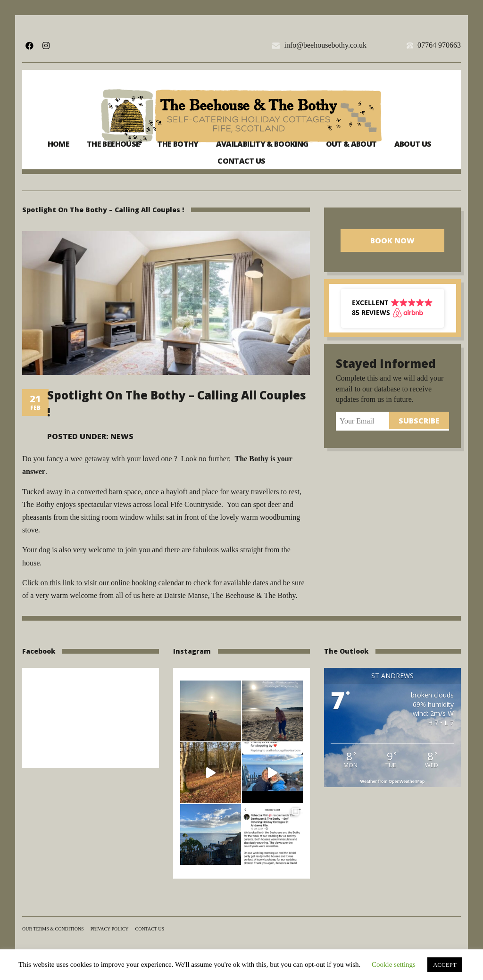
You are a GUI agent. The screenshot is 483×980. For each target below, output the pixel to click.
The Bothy (178, 144)
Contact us (241, 161)
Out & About (351, 144)
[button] (392, 308)
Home (58, 144)
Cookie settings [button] (394, 964)
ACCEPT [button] (445, 965)
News (122, 436)
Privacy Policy (110, 929)
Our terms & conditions (53, 929)
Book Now (392, 241)
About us (413, 144)
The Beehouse (113, 144)
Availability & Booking (262, 144)
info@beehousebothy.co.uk (325, 45)
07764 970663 (439, 45)
